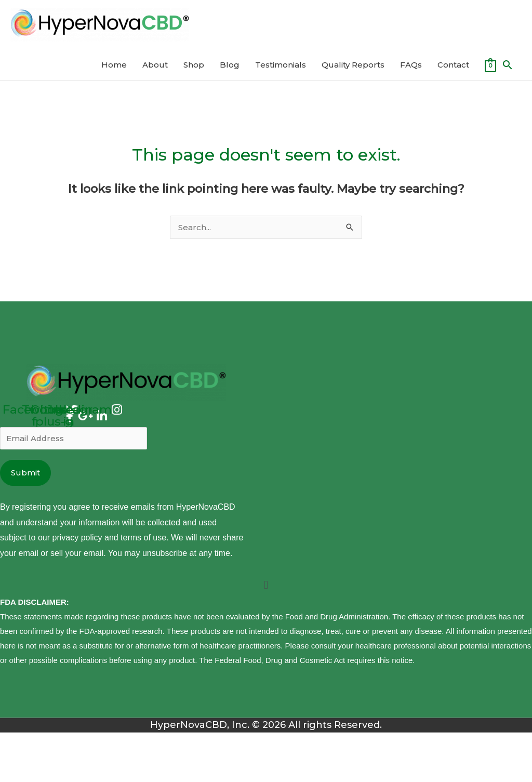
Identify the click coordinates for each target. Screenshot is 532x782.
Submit (25, 473)
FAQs (411, 65)
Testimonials (281, 65)
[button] (266, 585)
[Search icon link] (508, 65)
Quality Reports (353, 65)
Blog (230, 65)
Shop (194, 65)
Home (114, 65)
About (155, 65)
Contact (453, 65)
